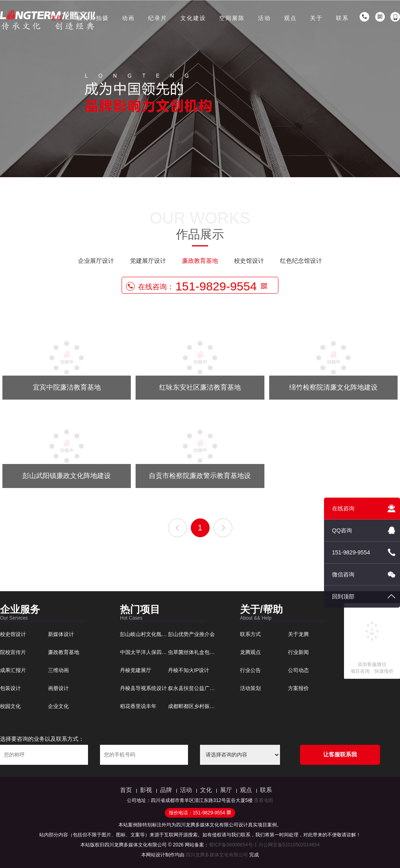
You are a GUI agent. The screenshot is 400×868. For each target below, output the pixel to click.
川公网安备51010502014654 (289, 845)
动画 (128, 18)
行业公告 (250, 670)
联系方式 (250, 634)
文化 (206, 790)
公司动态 (298, 670)
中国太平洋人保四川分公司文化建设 (162, 652)
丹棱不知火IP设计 (189, 670)
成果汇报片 (13, 670)
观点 (290, 18)
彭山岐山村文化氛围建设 (149, 634)
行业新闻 (298, 652)
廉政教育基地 (200, 261)
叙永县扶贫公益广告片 (194, 688)
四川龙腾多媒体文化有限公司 (217, 855)
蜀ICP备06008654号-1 (233, 845)
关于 (316, 18)
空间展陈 (232, 18)
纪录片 (158, 18)
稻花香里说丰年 (138, 706)
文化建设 (193, 18)
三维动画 (58, 670)
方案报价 (298, 688)
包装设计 (10, 688)
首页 (57, 18)
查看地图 (264, 800)
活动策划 (250, 688)
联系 (342, 18)
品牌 (166, 790)
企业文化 (58, 706)
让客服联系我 (340, 754)
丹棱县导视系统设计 (143, 688)
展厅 (226, 790)
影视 (146, 790)
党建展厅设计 (148, 261)
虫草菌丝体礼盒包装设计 (197, 652)
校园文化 (10, 706)
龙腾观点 (250, 652)
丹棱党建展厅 (136, 670)
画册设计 (58, 688)
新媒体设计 (61, 634)
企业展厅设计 (96, 261)
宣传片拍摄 (93, 18)
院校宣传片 (13, 652)
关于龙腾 (298, 634)
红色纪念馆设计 (301, 261)
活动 (264, 18)
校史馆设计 (249, 261)
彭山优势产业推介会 (191, 634)
